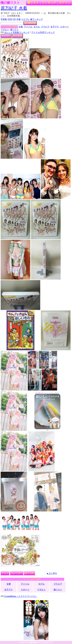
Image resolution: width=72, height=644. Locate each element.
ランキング (49, 2)
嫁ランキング (37, 19)
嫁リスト (33, 2)
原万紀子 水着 (14, 8)
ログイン (65, 2)
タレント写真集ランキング (17, 32)
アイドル (28, 27)
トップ (5, 573)
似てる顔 (18, 36)
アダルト (5, 30)
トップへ (6, 36)
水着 (18, 19)
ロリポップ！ (47, 642)
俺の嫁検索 (30, 23)
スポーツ (64, 27)
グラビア (45, 27)
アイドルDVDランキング (43, 32)
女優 (21, 27)
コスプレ (25, 19)
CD (14, 19)
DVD (10, 19)
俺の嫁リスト (10, 3)
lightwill (33, 642)
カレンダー (17, 573)
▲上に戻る (52, 573)
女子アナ (55, 27)
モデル (37, 27)
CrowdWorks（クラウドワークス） (21, 596)
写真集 (4, 19)
